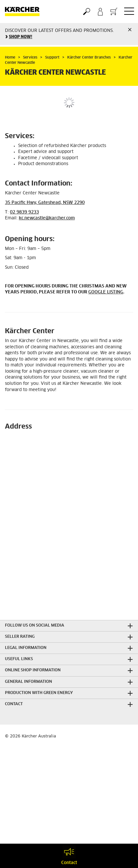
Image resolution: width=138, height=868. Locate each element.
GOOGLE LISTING (106, 292)
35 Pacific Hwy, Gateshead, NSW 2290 (45, 203)
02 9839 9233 (24, 212)
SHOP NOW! (21, 37)
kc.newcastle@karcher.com (47, 218)
